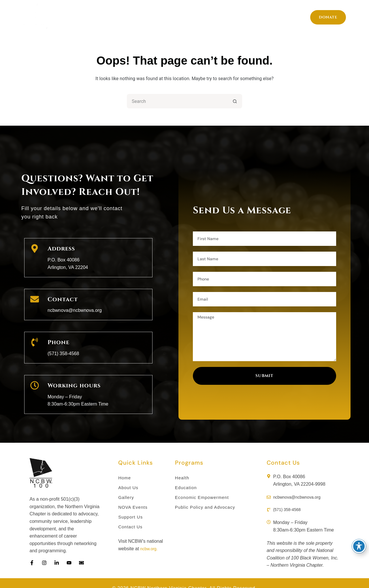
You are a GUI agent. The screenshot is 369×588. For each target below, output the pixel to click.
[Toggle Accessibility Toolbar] (359, 546)
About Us (153, 17)
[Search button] (235, 101)
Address (60, 247)
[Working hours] (35, 376)
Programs (111, 17)
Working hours (72, 375)
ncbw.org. (150, 539)
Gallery (229, 17)
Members (192, 17)
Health (182, 466)
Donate (328, 17)
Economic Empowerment (204, 487)
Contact (61, 295)
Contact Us (131, 518)
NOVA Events (134, 497)
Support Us (303, 17)
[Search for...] (177, 101)
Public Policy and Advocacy (207, 497)
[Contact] (35, 296)
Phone (58, 335)
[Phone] (35, 336)
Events (264, 17)
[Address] (35, 249)
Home (72, 17)
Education (187, 477)
